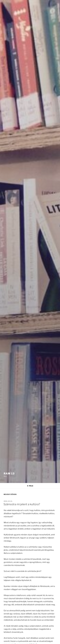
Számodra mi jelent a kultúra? (22, 504)
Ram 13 (9, 474)
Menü (30, 486)
